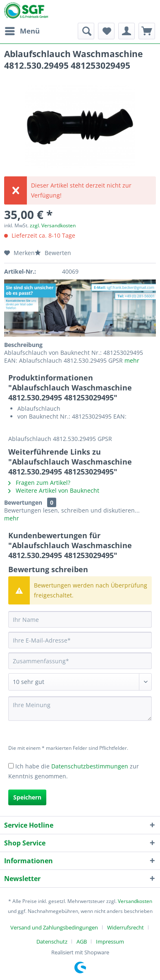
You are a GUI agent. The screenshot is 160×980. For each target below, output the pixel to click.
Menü (22, 30)
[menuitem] (22, 31)
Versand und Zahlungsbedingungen (54, 927)
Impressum (110, 941)
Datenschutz (52, 941)
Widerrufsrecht (125, 927)
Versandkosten (135, 901)
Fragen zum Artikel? (39, 483)
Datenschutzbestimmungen (90, 766)
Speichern (27, 797)
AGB (82, 941)
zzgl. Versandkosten (53, 225)
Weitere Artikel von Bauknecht (54, 490)
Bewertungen (23, 502)
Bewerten (53, 253)
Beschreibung (23, 345)
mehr (131, 360)
